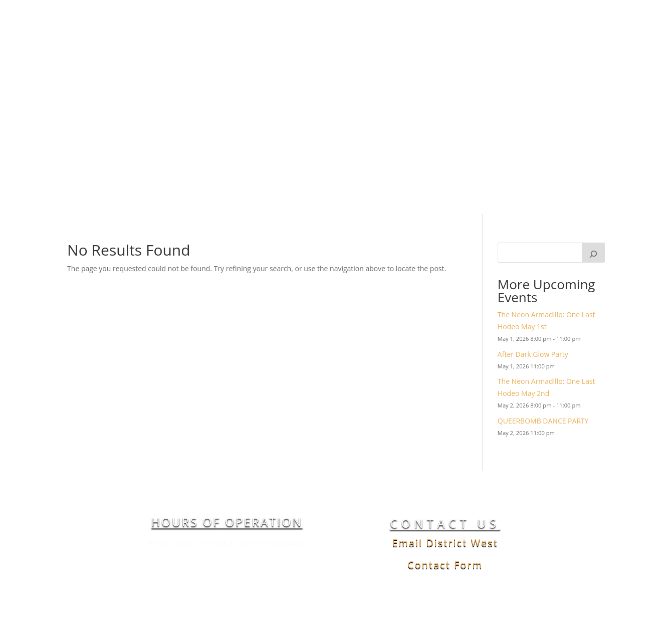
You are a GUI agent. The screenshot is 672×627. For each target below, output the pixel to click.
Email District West (445, 586)
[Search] (593, 296)
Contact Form (445, 608)
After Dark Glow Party (533, 397)
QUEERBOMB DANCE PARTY (543, 463)
